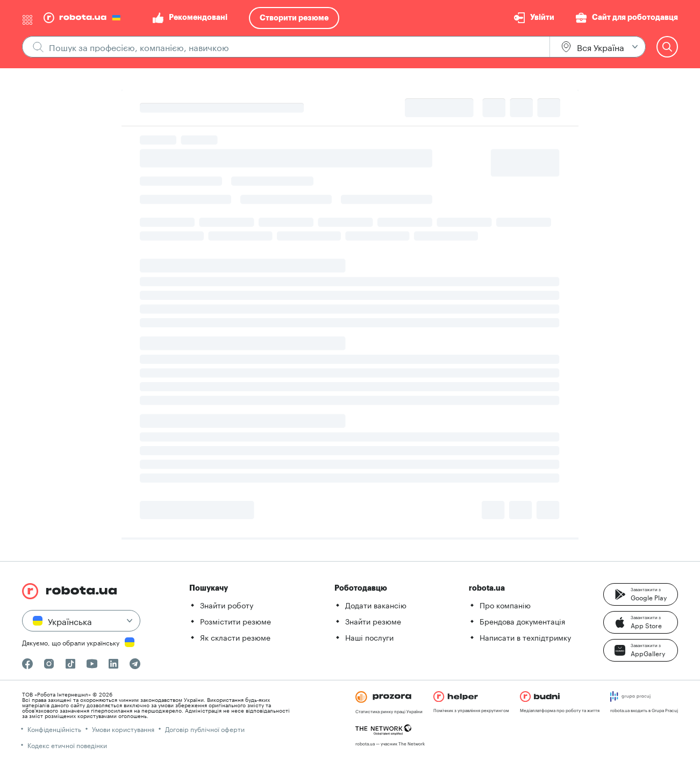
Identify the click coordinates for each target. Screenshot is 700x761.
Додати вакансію (376, 605)
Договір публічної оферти (205, 728)
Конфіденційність (54, 728)
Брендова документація (522, 621)
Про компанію (505, 605)
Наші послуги (369, 637)
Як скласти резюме (235, 637)
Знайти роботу (227, 605)
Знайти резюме (373, 621)
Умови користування (123, 728)
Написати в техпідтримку (525, 637)
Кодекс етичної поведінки (67, 745)
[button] (641, 594)
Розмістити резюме (235, 621)
